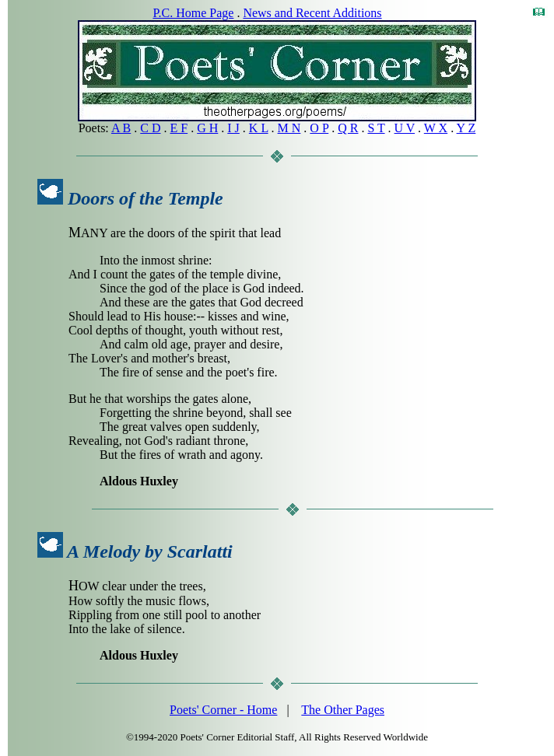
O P (319, 128)
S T (376, 128)
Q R (348, 128)
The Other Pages (343, 710)
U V (405, 128)
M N (289, 128)
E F (179, 128)
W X (436, 128)
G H (207, 128)
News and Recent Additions (312, 13)
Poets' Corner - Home (223, 710)
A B (121, 128)
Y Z (466, 128)
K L (259, 128)
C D (150, 128)
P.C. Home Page (193, 13)
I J (233, 128)
